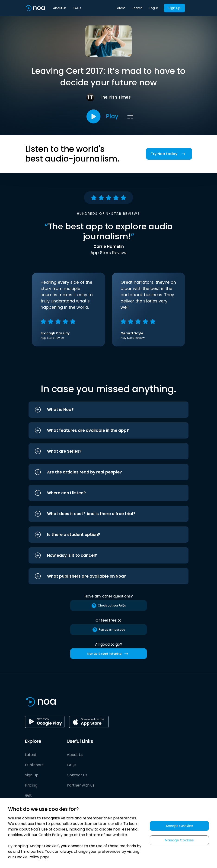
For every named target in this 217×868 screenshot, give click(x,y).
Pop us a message (109, 630)
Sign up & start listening (109, 654)
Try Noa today (169, 154)
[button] (108, 410)
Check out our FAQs (108, 606)
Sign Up (174, 8)
